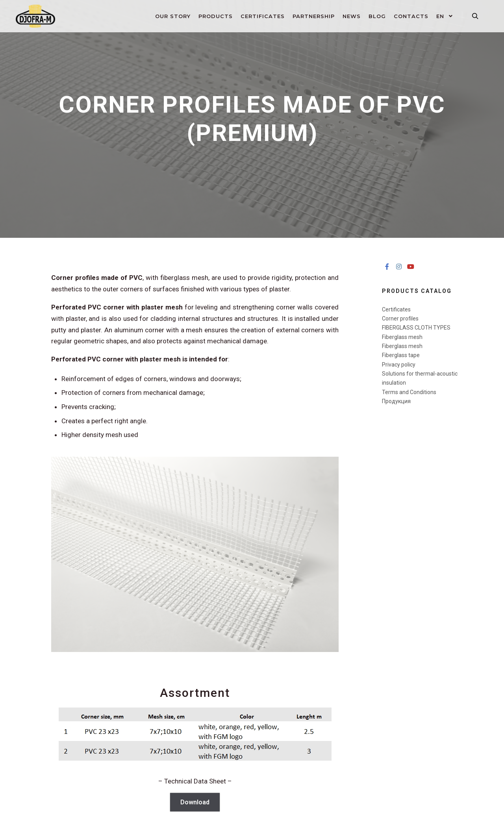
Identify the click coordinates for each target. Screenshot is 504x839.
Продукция (396, 401)
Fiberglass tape (401, 355)
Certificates (396, 309)
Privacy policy (399, 365)
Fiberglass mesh (402, 337)
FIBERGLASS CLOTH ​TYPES (416, 328)
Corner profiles (400, 319)
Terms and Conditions (409, 392)
